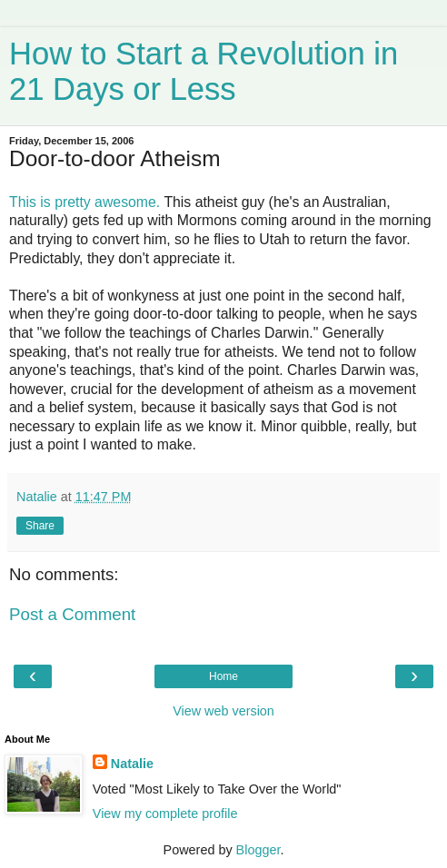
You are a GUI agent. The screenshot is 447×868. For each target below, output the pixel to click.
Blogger (258, 850)
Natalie (132, 764)
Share (40, 526)
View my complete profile (165, 814)
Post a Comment (72, 614)
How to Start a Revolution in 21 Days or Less (204, 71)
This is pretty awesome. (86, 202)
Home (223, 676)
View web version (223, 711)
